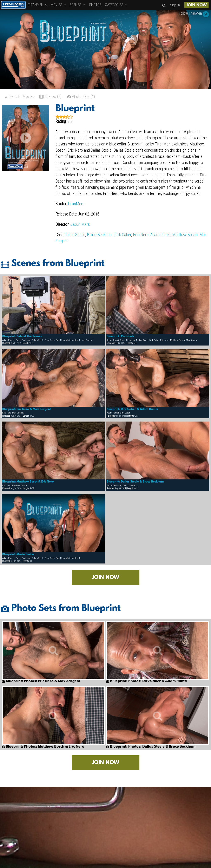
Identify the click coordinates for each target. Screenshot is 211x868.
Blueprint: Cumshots (120, 336)
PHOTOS (95, 5)
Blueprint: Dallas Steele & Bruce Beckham (135, 482)
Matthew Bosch (185, 235)
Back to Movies (19, 97)
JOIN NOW (196, 5)
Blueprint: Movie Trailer (18, 554)
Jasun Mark (80, 224)
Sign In (175, 5)
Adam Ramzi (160, 235)
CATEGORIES (116, 5)
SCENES (78, 5)
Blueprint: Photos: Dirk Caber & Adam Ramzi (147, 681)
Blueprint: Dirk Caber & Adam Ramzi (132, 409)
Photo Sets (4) (81, 97)
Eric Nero (141, 235)
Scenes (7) (50, 97)
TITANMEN (38, 5)
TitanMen (75, 204)
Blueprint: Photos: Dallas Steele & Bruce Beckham (151, 747)
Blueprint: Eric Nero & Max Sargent (27, 409)
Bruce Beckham (100, 235)
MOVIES (59, 5)
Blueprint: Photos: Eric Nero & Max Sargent (41, 681)
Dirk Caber (123, 235)
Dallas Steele (75, 235)
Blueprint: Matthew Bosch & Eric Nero (28, 482)
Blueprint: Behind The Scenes (22, 336)
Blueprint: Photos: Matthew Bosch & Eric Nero (43, 747)
